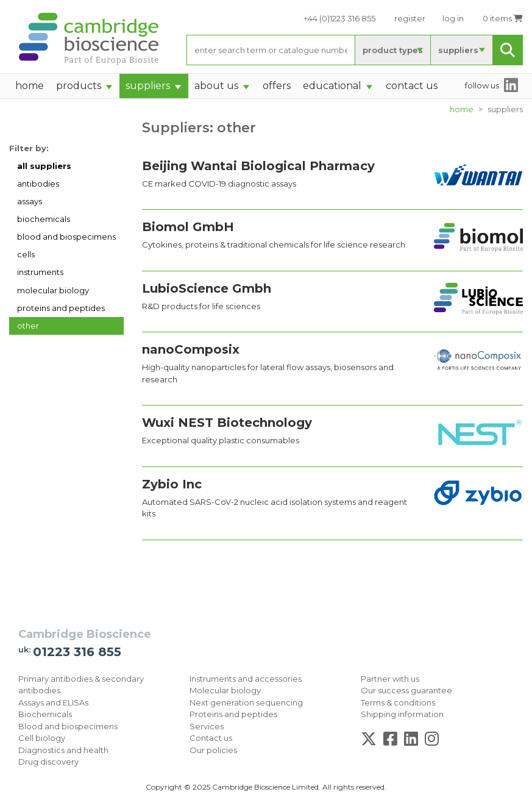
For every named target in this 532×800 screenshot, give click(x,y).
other (28, 326)
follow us (482, 85)
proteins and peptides (61, 308)
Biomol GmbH (188, 227)
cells (26, 254)
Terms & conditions (398, 702)
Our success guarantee (406, 690)
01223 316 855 (77, 652)
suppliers (458, 50)
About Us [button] (216, 86)
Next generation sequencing (246, 702)
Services (207, 726)
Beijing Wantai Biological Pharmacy (258, 166)
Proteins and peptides (233, 714)
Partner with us (390, 679)
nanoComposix (191, 349)
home (30, 86)
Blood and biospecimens (68, 726)
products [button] (79, 86)
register (410, 18)
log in (453, 18)
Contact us (211, 738)
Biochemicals (45, 714)
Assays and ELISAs (53, 702)
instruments (40, 272)
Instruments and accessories (246, 679)
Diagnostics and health (63, 750)
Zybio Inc (172, 484)
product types (393, 50)
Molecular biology (225, 690)
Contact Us (412, 86)
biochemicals (44, 219)
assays (30, 201)
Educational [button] (332, 86)
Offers (277, 86)
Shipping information (402, 714)
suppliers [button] (148, 86)
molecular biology (53, 290)
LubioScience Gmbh (207, 288)
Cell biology (42, 738)
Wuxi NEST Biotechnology (227, 423)
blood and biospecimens (66, 237)
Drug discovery (48, 762)
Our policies (213, 750)
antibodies (38, 184)
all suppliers (44, 166)
